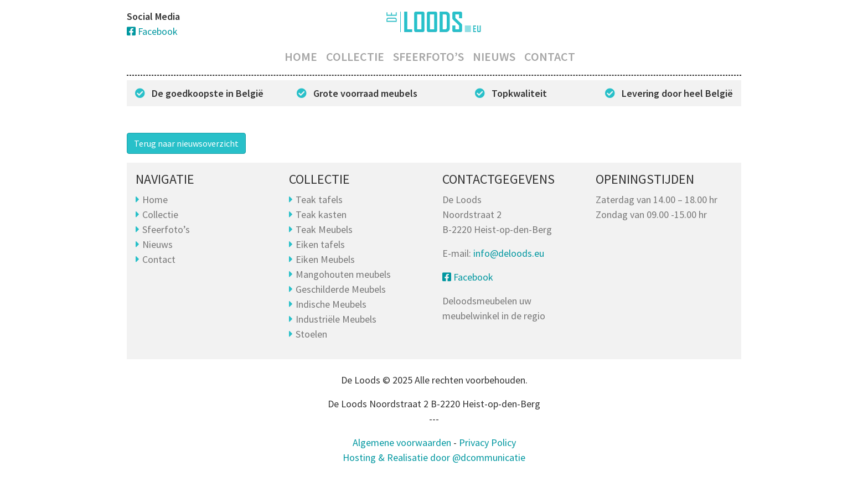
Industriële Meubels (336, 319)
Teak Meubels (324, 229)
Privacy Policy (487, 442)
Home (301, 56)
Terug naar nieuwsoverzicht (186, 143)
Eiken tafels (320, 244)
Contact (550, 56)
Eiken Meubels (325, 259)
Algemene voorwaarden (402, 442)
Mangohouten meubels (343, 274)
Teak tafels (319, 200)
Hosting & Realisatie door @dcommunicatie (434, 457)
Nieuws (494, 56)
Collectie (355, 56)
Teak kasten (321, 214)
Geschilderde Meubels (341, 289)
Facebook (152, 31)
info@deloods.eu (509, 253)
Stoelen (311, 334)
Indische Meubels (331, 304)
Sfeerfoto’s (428, 56)
